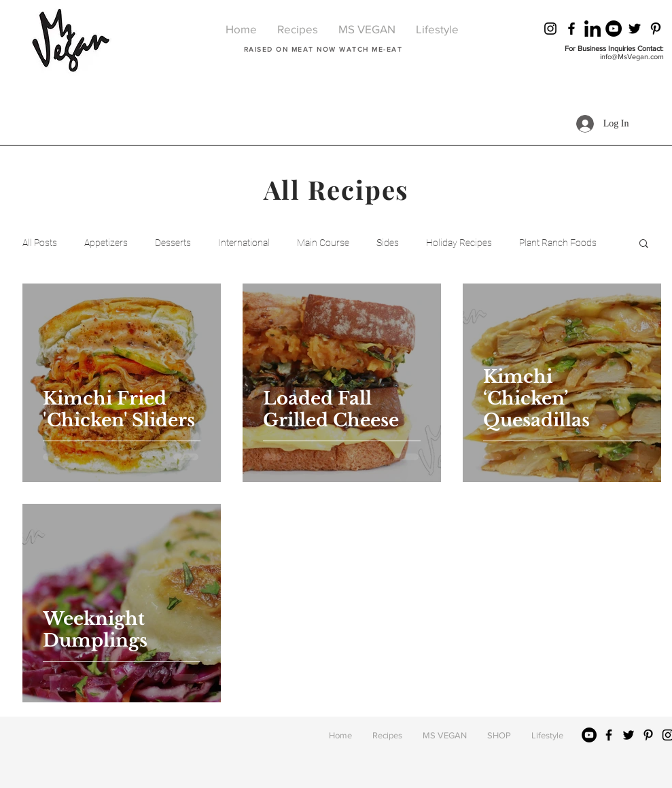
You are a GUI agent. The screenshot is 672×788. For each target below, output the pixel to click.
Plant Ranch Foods (558, 243)
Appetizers (106, 243)
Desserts (173, 243)
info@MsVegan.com (632, 56)
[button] (644, 244)
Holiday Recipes (459, 243)
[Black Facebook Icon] (571, 29)
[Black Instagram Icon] (550, 29)
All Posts (40, 243)
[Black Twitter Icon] (635, 29)
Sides (388, 243)
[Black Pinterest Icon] (656, 29)
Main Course (323, 243)
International (244, 243)
